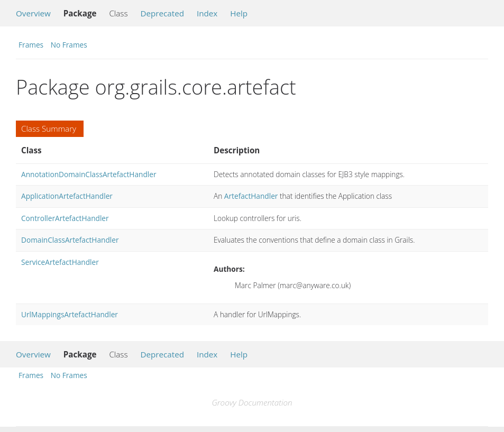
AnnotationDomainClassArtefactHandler (89, 174)
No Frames (69, 45)
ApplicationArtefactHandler (67, 196)
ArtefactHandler (251, 196)
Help (239, 13)
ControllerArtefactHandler (65, 218)
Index (207, 13)
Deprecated (162, 13)
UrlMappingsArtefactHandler (70, 314)
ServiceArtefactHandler (60, 262)
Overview (33, 13)
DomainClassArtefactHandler (70, 240)
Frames (31, 45)
